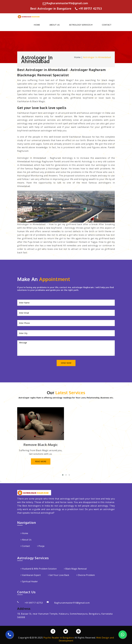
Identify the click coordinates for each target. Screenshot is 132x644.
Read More (41, 461)
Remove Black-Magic (41, 444)
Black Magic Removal (75, 569)
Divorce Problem (86, 575)
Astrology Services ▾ (81, 25)
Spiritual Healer (29, 581)
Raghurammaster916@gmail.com (67, 3)
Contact (107, 25)
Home (37, 25)
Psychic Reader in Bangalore (59, 637)
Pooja (41, 546)
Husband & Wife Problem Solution (39, 569)
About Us (55, 25)
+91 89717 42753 (90, 8)
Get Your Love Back (59, 575)
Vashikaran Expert (31, 575)
